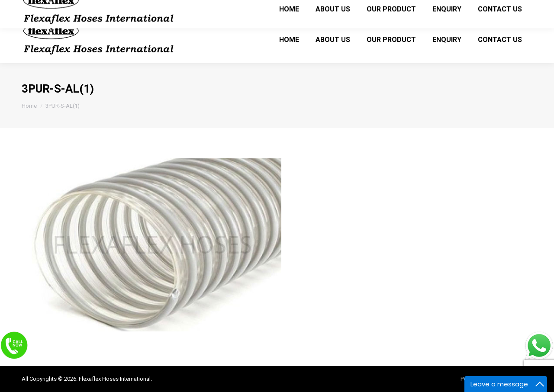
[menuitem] (289, 39)
